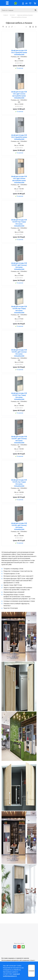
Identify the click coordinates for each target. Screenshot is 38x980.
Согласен (31, 971)
